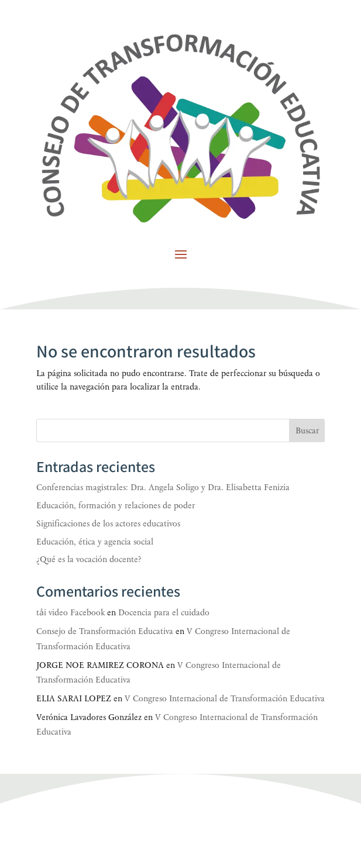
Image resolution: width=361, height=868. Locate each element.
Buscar (307, 431)
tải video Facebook (71, 613)
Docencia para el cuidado (164, 613)
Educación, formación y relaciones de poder (116, 506)
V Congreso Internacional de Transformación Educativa (225, 699)
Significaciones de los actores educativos (108, 524)
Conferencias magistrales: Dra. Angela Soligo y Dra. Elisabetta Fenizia (163, 488)
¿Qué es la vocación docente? (89, 559)
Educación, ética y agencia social (95, 542)
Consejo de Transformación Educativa (105, 631)
